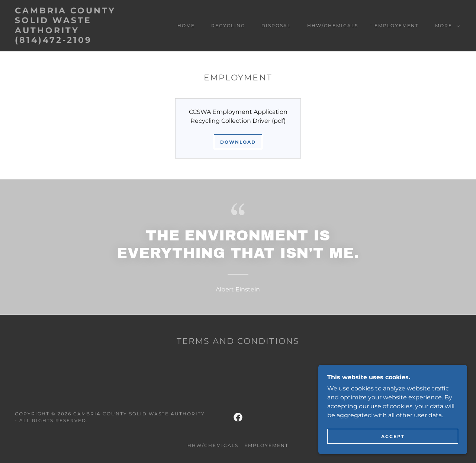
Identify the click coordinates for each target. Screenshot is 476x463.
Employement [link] (397, 25)
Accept (393, 436)
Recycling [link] (228, 25)
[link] (76, 41)
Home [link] (186, 25)
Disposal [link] (276, 25)
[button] (446, 26)
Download (238, 142)
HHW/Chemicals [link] (333, 25)
